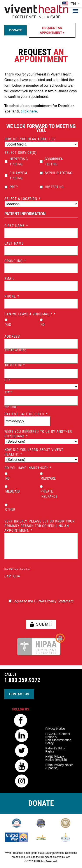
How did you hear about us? (30, 139)
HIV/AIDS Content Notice (58, 738)
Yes (8, 325)
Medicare (48, 478)
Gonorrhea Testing (54, 162)
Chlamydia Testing (18, 176)
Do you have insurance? (28, 468)
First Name (16, 226)
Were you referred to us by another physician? (38, 434)
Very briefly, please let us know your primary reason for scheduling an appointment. (39, 526)
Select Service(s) (20, 153)
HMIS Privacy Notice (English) (56, 758)
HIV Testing (54, 187)
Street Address (16, 350)
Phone (12, 296)
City (8, 380)
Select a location (23, 199)
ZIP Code (10, 407)
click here (29, 111)
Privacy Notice (55, 729)
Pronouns (15, 261)
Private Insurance (49, 494)
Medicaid (12, 491)
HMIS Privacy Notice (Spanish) (59, 766)
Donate (16, 30)
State (8, 392)
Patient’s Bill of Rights (56, 750)
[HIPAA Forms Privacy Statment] (10, 601)
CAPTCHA (12, 576)
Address (12, 336)
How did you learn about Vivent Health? (34, 452)
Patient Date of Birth (26, 414)
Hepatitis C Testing (19, 162)
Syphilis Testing (58, 173)
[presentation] (38, 587)
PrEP (14, 187)
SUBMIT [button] (41, 624)
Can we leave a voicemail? (30, 314)
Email (9, 279)
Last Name (14, 243)
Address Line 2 (15, 365)
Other (10, 509)
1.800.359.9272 (22, 680)
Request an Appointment (52, 30)
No (43, 325)
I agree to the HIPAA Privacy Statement (43, 601)
